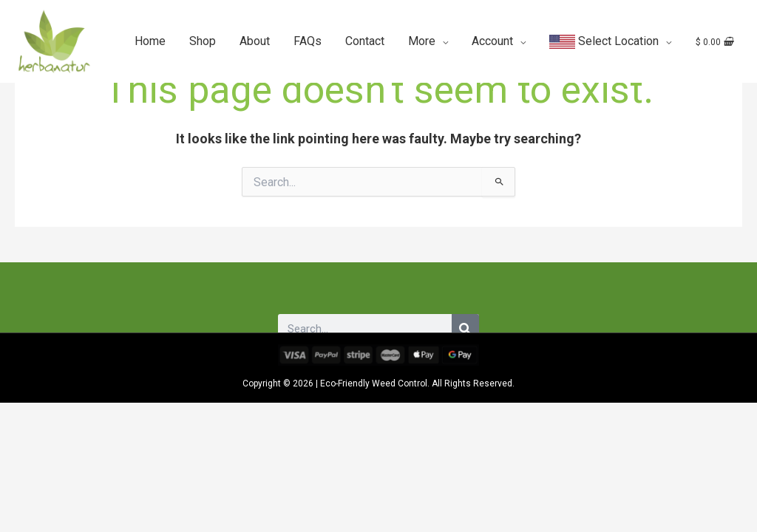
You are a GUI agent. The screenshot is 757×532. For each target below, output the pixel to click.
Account (492, 40)
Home (150, 40)
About (255, 40)
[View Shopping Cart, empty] (713, 40)
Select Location (604, 40)
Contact (365, 40)
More (422, 40)
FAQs (308, 40)
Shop (203, 40)
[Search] (465, 329)
